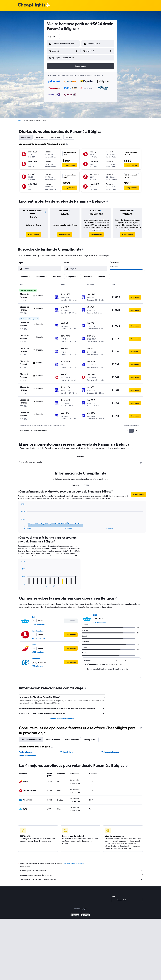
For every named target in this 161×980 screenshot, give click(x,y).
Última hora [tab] (56, 137)
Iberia (34, 645)
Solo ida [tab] (69, 137)
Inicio (20, 121)
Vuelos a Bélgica (67, 752)
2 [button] (136, 431)
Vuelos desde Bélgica (28, 755)
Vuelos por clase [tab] (90, 740)
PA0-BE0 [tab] (75, 485)
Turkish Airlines (38, 631)
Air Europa (36, 659)
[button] (62, 51)
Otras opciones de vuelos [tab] (31, 740)
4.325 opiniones (38, 638)
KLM (33, 617)
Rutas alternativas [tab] (53, 740)
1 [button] (131, 431)
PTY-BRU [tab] (81, 456)
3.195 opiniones (38, 652)
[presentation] (78, 29)
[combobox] (53, 36)
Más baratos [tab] (26, 137)
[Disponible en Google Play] (75, 918)
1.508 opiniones (38, 624)
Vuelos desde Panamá (110, 752)
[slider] (144, 269)
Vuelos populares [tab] (72, 740)
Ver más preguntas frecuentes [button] (62, 718)
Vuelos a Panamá (26, 752)
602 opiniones (37, 666)
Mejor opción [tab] (41, 137)
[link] (33, 234)
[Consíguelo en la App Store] (85, 918)
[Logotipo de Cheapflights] (32, 5)
